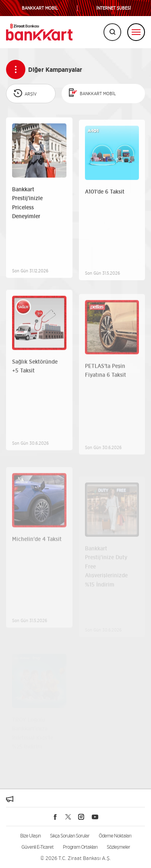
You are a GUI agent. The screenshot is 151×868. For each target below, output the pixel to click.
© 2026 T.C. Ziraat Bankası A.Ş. (75, 858)
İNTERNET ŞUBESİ (114, 8)
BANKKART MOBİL (40, 8)
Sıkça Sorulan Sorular (70, 836)
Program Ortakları (80, 847)
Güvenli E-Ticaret (37, 847)
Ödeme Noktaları (115, 836)
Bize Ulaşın (30, 836)
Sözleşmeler (118, 847)
